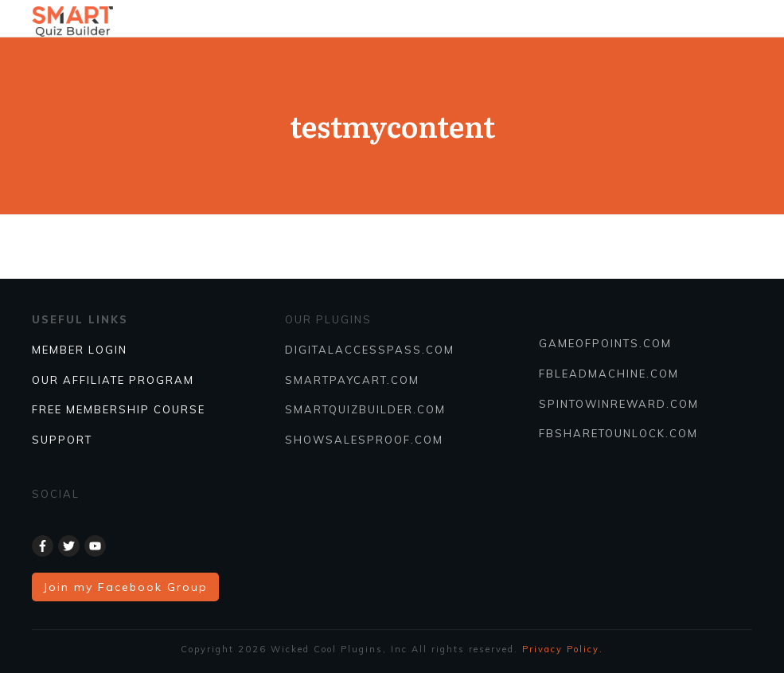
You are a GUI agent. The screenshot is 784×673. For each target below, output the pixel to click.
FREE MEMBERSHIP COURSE (119, 409)
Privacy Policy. (563, 649)
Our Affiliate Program (113, 380)
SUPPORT (62, 440)
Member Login (80, 350)
